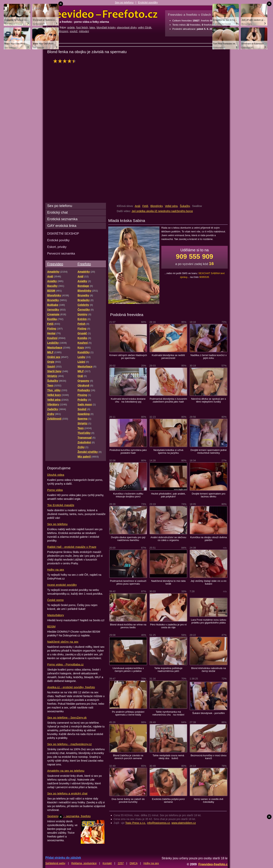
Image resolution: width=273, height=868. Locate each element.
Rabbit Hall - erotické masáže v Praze (72, 547)
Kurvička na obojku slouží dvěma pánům (208, 539)
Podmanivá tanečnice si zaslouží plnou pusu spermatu (128, 582)
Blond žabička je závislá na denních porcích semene (128, 757)
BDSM (51, 626)
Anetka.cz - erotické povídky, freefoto (71, 687)
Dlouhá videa (56, 475)
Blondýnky (156, 206)
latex (92, 28)
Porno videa (55, 490)
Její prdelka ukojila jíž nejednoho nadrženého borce (162, 211)
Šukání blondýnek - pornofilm (208, 713)
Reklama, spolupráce (84, 863)
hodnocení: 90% (66, 61)
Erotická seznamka (62, 219)
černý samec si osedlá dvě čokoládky (209, 800)
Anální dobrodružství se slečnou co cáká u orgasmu (168, 539)
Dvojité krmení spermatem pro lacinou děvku (208, 495)
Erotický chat (57, 212)
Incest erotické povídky (62, 585)
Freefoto (84, 264)
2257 (121, 863)
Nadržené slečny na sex (63, 642)
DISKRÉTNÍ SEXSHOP (63, 234)
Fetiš (145, 206)
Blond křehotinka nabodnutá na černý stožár (208, 670)
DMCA (134, 863)
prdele (71, 28)
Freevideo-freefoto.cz (214, 864)
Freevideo (55, 264)
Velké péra (171, 206)
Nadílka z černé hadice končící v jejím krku (209, 357)
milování (84, 31)
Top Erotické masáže (61, 505)
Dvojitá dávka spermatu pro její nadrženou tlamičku (128, 539)
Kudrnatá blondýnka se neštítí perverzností (168, 357)
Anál (137, 206)
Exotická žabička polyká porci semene (168, 800)
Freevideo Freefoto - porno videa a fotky (102, 14)
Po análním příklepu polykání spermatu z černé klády (128, 713)
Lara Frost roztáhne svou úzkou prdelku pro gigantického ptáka (209, 621)
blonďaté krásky (106, 28)
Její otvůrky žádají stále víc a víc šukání (209, 582)
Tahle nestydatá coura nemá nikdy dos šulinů (168, 757)
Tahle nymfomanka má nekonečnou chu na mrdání (168, 713)
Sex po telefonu (124, 2)
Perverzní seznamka (61, 253)
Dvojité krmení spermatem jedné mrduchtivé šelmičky (209, 451)
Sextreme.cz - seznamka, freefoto (69, 816)
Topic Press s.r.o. (136, 823)
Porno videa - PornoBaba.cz (65, 664)
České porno (55, 600)
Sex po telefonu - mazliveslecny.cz (69, 744)
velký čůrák (145, 28)
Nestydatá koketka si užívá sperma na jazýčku (168, 451)
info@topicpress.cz (159, 823)
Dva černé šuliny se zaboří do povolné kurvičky (128, 800)
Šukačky (185, 206)
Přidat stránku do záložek (63, 858)
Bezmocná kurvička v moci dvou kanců (208, 757)
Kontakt (107, 863)
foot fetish (82, 28)
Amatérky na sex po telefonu (66, 771)
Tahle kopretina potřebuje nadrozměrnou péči (168, 670)
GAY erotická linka (62, 226)
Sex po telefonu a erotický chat (67, 793)
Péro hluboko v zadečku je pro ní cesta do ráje (168, 626)
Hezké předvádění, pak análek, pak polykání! (168, 495)
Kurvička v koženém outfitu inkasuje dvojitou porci (128, 495)
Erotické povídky (148, 2)
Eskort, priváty (57, 247)
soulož (74, 31)
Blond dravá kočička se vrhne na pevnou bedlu (128, 626)
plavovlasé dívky (127, 28)
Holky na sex (56, 570)
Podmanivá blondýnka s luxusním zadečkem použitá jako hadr (168, 400)
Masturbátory (56, 615)
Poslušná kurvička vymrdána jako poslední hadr (128, 451)
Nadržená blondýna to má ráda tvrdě (168, 582)
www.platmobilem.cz (184, 823)
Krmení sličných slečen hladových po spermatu (128, 357)
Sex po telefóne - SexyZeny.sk (67, 717)
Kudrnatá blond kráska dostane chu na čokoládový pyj (128, 400)
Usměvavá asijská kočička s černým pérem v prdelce (128, 670)
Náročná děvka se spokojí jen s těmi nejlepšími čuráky (209, 400)
